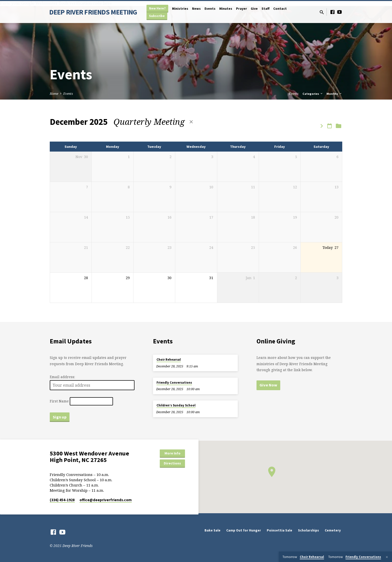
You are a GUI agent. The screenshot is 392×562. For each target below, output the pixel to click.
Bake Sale (212, 530)
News (196, 9)
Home (54, 94)
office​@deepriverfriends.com (106, 500)
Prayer (241, 9)
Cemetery (333, 530)
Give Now (268, 385)
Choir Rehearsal (169, 360)
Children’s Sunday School (176, 405)
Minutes (226, 9)
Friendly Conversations (174, 383)
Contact (280, 9)
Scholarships (308, 530)
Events (210, 9)
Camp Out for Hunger (244, 530)
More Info (172, 453)
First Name (59, 401)
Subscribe (157, 16)
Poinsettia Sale (279, 530)
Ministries (180, 9)
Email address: (62, 377)
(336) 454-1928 (62, 500)
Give (254, 9)
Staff (265, 9)
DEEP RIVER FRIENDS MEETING (93, 12)
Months (334, 94)
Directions (172, 463)
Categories (313, 94)
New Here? (157, 8)
